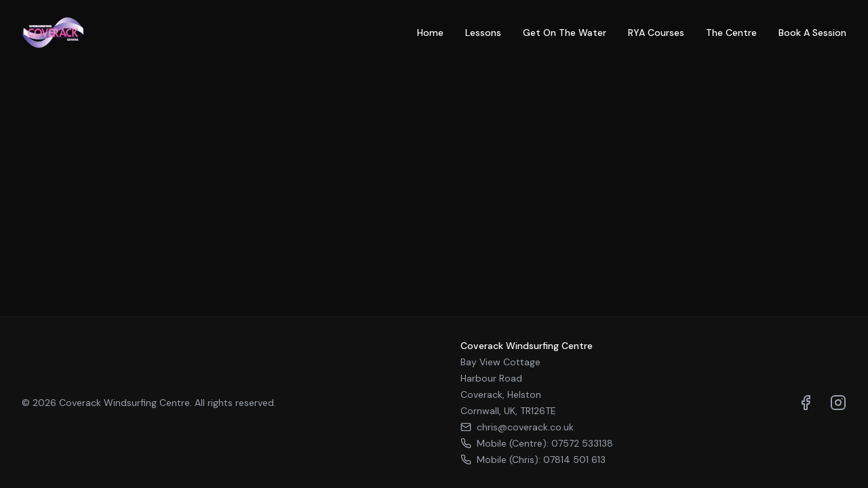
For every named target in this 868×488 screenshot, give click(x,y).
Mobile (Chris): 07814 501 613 (533, 460)
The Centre (731, 33)
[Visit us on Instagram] (838, 403)
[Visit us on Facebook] (806, 403)
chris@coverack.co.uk (517, 427)
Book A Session (812, 33)
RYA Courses (656, 33)
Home (430, 33)
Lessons (483, 33)
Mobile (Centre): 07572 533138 (537, 443)
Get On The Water (565, 33)
